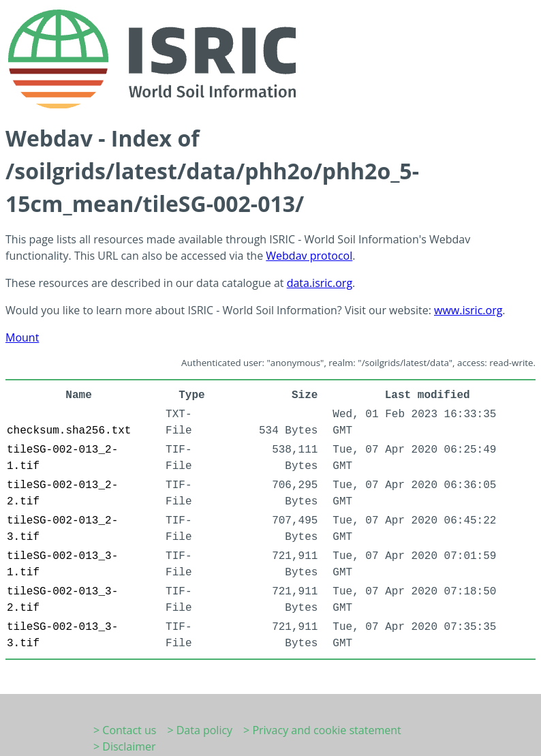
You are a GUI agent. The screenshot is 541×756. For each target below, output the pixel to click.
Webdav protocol (309, 256)
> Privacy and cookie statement (322, 730)
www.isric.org (468, 310)
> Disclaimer (125, 746)
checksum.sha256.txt (69, 431)
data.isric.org (320, 283)
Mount (22, 337)
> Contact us (125, 730)
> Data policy (200, 730)
